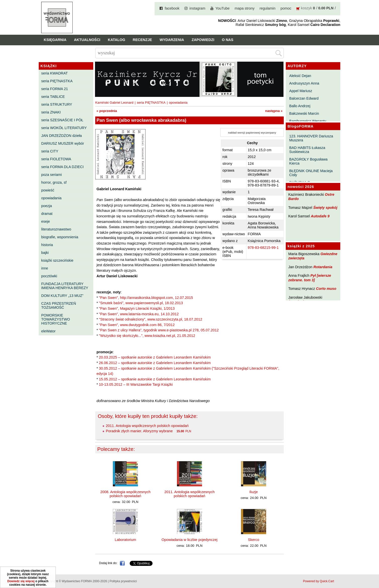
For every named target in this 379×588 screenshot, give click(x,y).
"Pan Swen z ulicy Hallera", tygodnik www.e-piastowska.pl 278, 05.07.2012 (159, 330)
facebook (172, 8)
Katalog (116, 40)
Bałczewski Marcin (304, 113)
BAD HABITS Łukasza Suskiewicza (307, 150)
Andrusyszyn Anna (304, 83)
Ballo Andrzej (300, 106)
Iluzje (254, 492)
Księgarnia (55, 40)
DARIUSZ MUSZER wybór (63, 143)
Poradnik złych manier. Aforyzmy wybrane (139, 431)
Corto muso (326, 289)
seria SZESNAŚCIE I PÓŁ (62, 120)
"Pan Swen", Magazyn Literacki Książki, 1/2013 (137, 308)
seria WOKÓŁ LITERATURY (64, 128)
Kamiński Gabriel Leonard (114, 103)
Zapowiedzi (203, 40)
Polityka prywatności (123, 581)
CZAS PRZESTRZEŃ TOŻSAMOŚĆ (59, 305)
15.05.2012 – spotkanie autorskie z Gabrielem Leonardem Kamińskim (155, 379)
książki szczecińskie (57, 260)
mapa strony (245, 8)
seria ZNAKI (51, 112)
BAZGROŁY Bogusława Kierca (309, 161)
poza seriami (52, 175)
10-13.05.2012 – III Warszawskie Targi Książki (136, 384)
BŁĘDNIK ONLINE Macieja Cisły (311, 173)
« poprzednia (107, 111)
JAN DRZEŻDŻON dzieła (62, 136)
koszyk (306, 8)
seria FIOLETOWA (56, 159)
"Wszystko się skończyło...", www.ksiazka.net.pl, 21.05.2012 (147, 336)
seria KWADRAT (55, 73)
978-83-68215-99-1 (263, 248)
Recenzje (142, 40)
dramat (47, 214)
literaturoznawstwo (56, 229)
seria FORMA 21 (55, 89)
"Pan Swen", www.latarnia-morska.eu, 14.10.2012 (139, 314)
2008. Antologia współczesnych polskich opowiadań (125, 494)
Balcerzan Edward (304, 98)
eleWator (48, 331)
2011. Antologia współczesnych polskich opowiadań (147, 426)
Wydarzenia (172, 40)
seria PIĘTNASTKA (57, 81)
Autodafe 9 (320, 216)
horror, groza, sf (54, 182)
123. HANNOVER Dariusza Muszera (311, 138)
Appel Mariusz (301, 91)
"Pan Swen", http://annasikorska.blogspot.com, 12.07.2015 (146, 298)
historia (47, 245)
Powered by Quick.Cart (319, 581)
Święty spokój (325, 208)
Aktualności (87, 40)
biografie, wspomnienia (60, 237)
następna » (274, 111)
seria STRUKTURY (57, 104)
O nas (228, 40)
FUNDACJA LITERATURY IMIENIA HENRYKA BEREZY (65, 286)
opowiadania (51, 198)
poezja (46, 206)
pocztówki (49, 276)
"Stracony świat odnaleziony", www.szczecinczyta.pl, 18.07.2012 (151, 319)
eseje (45, 221)
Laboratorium (126, 540)
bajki (45, 253)
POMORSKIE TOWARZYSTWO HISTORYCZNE (56, 319)
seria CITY (50, 151)
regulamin (268, 8)
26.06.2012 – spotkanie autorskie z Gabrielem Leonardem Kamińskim (155, 363)
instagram (197, 8)
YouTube (223, 8)
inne (45, 268)
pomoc (286, 8)
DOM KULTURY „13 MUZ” (62, 296)
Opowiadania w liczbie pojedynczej (190, 540)
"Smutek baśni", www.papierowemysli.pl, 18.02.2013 (141, 303)
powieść (48, 190)
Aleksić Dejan (300, 76)
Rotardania (323, 267)
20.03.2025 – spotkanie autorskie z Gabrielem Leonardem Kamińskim (155, 357)
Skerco (254, 540)
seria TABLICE (53, 97)
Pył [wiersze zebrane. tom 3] (310, 278)
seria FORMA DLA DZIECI (62, 167)
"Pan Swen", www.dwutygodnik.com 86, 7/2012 (137, 325)
